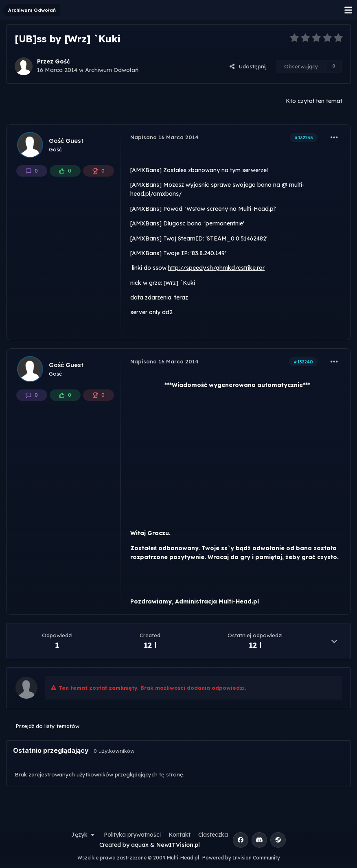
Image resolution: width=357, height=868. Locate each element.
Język (84, 835)
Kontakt (180, 835)
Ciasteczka (213, 835)
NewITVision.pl (178, 845)
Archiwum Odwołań (112, 70)
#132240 (303, 362)
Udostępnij (248, 66)
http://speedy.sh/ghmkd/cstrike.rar (216, 268)
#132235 (304, 138)
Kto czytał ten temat (314, 101)
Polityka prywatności (132, 835)
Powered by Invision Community (241, 858)
